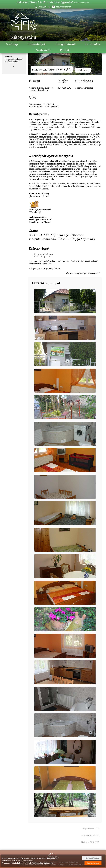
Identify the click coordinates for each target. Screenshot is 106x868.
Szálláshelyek (37, 44)
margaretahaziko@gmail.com (41, 88)
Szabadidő (43, 50)
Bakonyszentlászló (81, 3)
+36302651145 (44, 7)
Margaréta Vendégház (84, 88)
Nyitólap (12, 44)
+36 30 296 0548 (64, 88)
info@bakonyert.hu (64, 7)
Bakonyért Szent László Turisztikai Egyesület (45, 2)
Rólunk (65, 50)
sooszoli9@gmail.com (38, 90)
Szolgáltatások (66, 44)
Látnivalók (93, 44)
